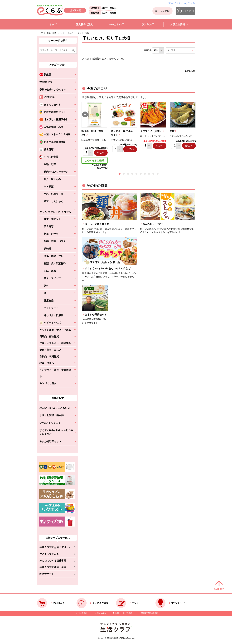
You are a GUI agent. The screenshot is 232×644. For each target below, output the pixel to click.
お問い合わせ (101, 613)
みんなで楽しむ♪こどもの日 (55, 408)
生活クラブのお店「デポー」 (55, 548)
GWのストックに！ (50, 423)
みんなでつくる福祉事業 (55, 561)
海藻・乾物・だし (54, 33)
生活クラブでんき (55, 555)
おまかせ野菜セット (50, 441)
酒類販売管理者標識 (149, 613)
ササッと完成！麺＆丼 (52, 415)
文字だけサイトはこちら (182, 3)
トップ (40, 33)
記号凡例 (190, 71)
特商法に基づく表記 (124, 613)
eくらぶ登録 (162, 11)
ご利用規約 (82, 613)
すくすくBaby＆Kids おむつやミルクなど (56, 432)
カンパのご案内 (48, 383)
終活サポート (55, 574)
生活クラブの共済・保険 (55, 568)
